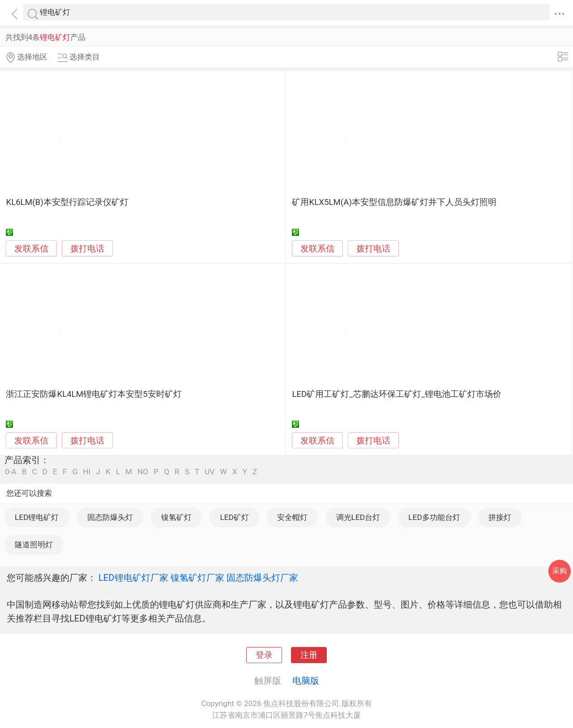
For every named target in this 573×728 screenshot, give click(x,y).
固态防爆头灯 (110, 517)
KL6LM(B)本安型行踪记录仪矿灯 (67, 202)
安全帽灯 (292, 517)
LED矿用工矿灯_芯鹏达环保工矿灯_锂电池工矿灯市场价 (397, 394)
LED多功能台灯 (434, 517)
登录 (264, 655)
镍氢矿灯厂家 (197, 578)
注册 (309, 655)
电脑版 (306, 681)
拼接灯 (500, 517)
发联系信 (31, 249)
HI (87, 472)
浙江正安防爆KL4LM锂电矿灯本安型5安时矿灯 (94, 394)
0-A (11, 472)
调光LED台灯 (358, 517)
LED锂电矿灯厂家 (133, 578)
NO (143, 472)
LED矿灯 (234, 517)
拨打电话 (87, 249)
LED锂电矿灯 (37, 517)
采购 (560, 571)
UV (210, 472)
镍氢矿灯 (176, 517)
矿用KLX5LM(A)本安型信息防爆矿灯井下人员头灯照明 (394, 202)
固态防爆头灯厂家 (262, 578)
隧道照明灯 (34, 545)
